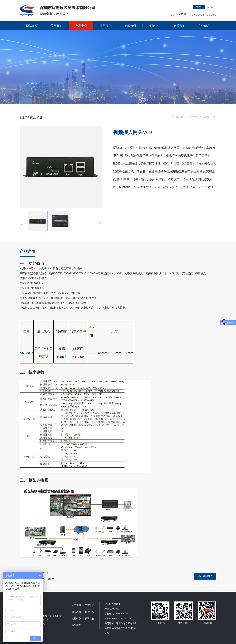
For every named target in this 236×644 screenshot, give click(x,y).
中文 (199, 7)
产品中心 (195, 117)
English (211, 7)
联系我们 (89, 619)
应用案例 (76, 612)
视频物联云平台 (208, 117)
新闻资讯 (89, 612)
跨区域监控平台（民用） (43, 579)
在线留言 (76, 625)
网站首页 (181, 117)
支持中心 (76, 619)
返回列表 (208, 576)
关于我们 (76, 605)
